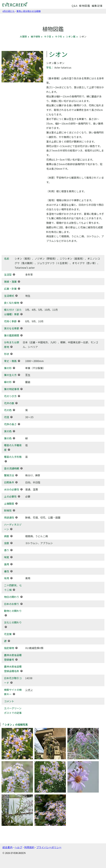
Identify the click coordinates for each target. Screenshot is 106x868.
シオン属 (71, 36)
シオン (29, 690)
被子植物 (35, 36)
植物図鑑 (85, 6)
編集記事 (97, 6)
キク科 (59, 36)
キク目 (48, 36)
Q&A (75, 6)
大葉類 (23, 36)
